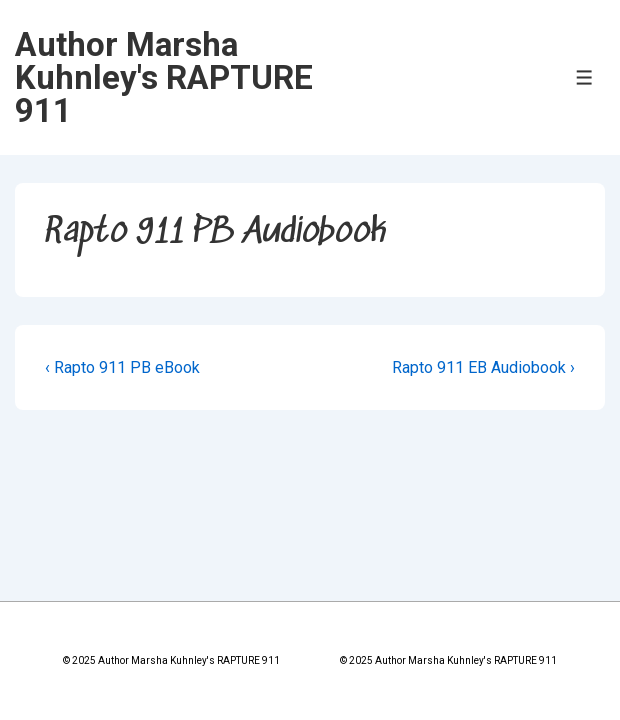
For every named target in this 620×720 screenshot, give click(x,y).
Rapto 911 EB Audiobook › (483, 367)
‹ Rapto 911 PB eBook (122, 367)
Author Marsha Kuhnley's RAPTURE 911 (164, 77)
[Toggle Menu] (584, 77)
